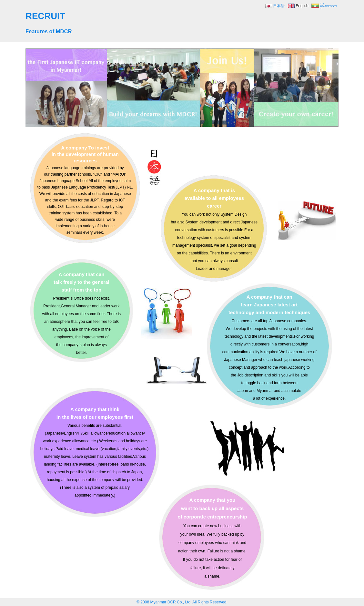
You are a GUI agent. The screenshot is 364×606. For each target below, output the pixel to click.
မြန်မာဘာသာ (328, 6)
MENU (327, 20)
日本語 (279, 6)
